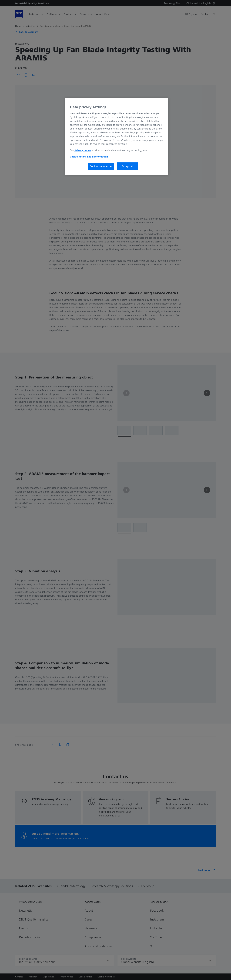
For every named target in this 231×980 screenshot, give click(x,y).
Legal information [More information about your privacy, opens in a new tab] (97, 157)
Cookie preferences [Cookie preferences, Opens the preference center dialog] (101, 166)
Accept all (127, 166)
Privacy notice (83, 150)
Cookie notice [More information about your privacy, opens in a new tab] (78, 157)
